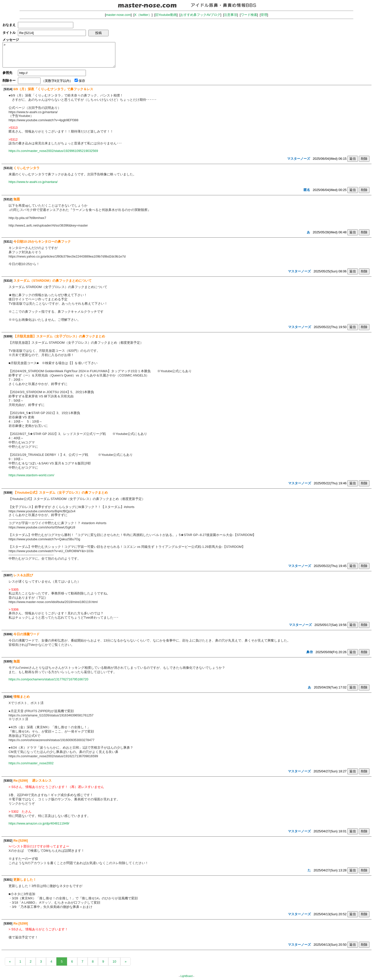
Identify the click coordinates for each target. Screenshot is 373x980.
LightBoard (186, 976)
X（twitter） (143, 15)
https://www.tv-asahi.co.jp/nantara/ (33, 182)
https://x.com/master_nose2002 (31, 763)
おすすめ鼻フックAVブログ (200, 15)
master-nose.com (118, 15)
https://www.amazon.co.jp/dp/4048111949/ (39, 823)
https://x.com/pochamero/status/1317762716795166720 (48, 679)
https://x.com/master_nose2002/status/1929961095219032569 (53, 151)
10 (114, 961)
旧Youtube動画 (166, 15)
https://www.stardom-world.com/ (31, 475)
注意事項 (230, 15)
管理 (264, 15)
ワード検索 (249, 15)
